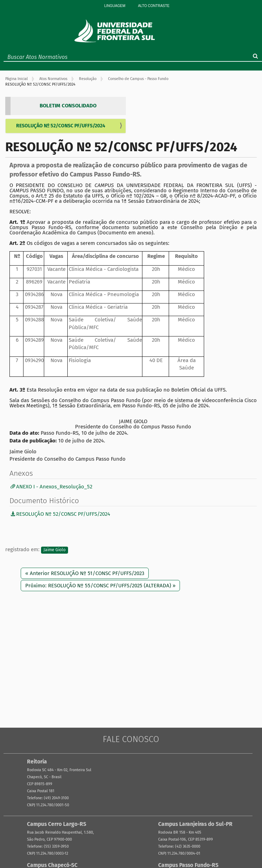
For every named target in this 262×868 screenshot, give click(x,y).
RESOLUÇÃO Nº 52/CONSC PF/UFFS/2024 (61, 126)
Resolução (88, 79)
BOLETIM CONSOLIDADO (68, 106)
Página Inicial (16, 79)
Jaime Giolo (55, 550)
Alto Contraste (154, 6)
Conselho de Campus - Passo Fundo (138, 79)
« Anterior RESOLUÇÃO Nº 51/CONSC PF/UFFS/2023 (85, 573)
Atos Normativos (53, 79)
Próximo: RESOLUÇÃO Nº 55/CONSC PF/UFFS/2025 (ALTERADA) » (100, 586)
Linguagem (115, 6)
